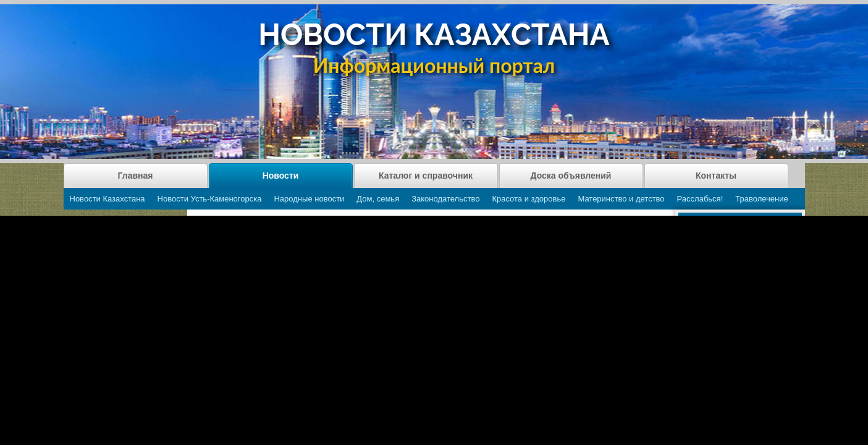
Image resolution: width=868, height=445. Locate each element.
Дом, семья (378, 199)
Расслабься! (700, 199)
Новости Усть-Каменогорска (210, 199)
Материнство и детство (621, 199)
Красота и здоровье (529, 199)
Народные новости (309, 199)
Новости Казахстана (107, 199)
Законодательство (445, 199)
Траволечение (761, 199)
